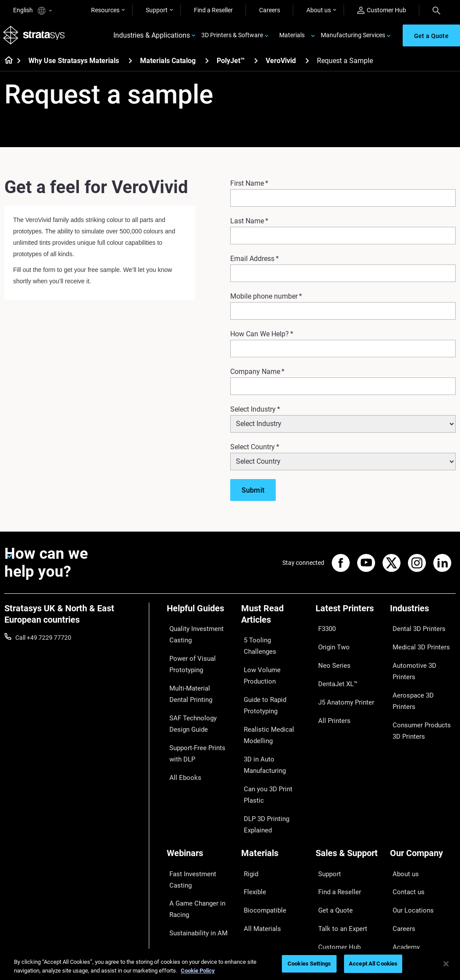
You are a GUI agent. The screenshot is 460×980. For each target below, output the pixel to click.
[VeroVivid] (307, 65)
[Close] (446, 964)
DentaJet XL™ (334, 669)
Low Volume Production (274, 655)
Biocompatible (261, 828)
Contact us (405, 815)
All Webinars (183, 913)
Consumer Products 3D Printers (421, 687)
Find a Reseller (213, 10)
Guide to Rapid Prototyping (261, 673)
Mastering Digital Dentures (190, 894)
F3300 (324, 631)
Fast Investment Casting (189, 808)
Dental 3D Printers (414, 631)
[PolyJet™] (256, 65)
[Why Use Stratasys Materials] (130, 65)
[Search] (436, 10)
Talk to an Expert (338, 841)
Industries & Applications (152, 38)
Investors (403, 880)
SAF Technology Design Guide (198, 709)
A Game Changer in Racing (193, 832)
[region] (230, 964)
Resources (105, 10)
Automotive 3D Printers (421, 656)
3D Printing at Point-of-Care (198, 870)
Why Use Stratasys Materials (74, 65)
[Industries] (423, 616)
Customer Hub (382, 10)
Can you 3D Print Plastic (274, 740)
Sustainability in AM (193, 851)
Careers (270, 10)
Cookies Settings (309, 964)
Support (157, 10)
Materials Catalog (168, 65)
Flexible (251, 815)
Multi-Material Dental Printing (195, 685)
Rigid (248, 803)
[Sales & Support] (348, 788)
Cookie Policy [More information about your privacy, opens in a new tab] (198, 971)
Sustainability (408, 867)
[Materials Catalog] (207, 65)
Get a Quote (332, 828)
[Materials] (274, 788)
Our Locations (409, 828)
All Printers (330, 695)
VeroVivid (281, 65)
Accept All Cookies (373, 964)
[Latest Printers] (348, 616)
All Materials (258, 841)
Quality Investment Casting (192, 636)
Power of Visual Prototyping (188, 660)
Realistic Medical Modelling (264, 698)
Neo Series (330, 656)
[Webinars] (200, 788)
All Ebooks (181, 752)
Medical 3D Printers (416, 643)
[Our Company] (423, 788)
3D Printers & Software (232, 38)
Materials (292, 38)
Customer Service (339, 867)
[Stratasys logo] (35, 38)
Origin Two (330, 643)
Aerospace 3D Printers (420, 669)
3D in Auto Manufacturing (262, 722)
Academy (403, 854)
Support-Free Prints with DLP (193, 733)
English (32, 11)
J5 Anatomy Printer (342, 682)
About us (319, 10)
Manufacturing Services (353, 38)
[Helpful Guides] (200, 616)
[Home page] (6, 66)
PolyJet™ (231, 65)
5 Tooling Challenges (269, 642)
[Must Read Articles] (274, 622)
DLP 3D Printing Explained (263, 759)
